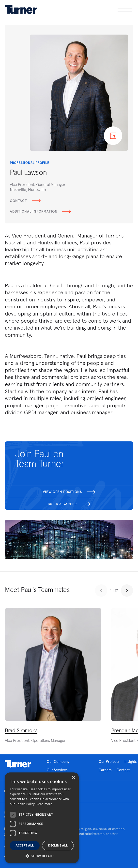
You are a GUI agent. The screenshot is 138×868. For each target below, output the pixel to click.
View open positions (69, 492)
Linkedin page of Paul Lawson (113, 136)
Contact (25, 201)
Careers (105, 770)
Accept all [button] (25, 845)
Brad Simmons (21, 730)
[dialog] (42, 818)
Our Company (58, 761)
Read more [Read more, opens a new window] (44, 804)
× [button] (73, 778)
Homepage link (18, 764)
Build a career (69, 504)
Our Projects (109, 761)
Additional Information (40, 211)
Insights (131, 761)
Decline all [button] (58, 845)
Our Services (57, 770)
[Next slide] (127, 591)
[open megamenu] (101, 10)
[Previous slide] (101, 591)
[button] (42, 856)
